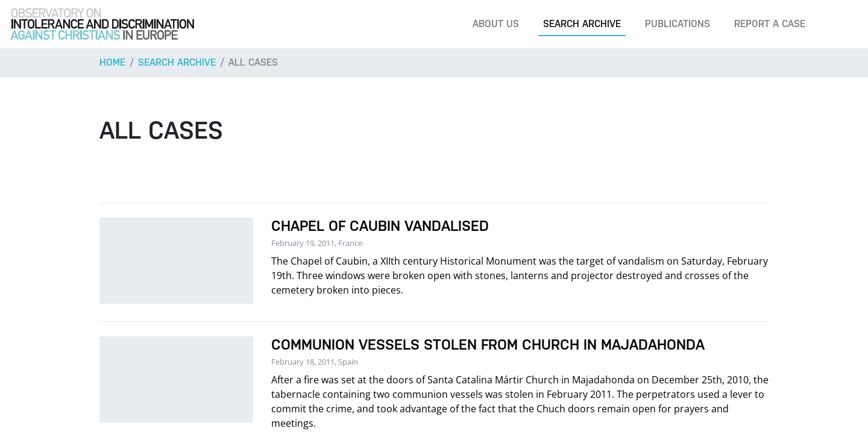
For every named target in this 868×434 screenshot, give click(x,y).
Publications (678, 24)
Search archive (582, 24)
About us (496, 24)
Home (112, 62)
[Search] (840, 24)
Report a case (770, 24)
